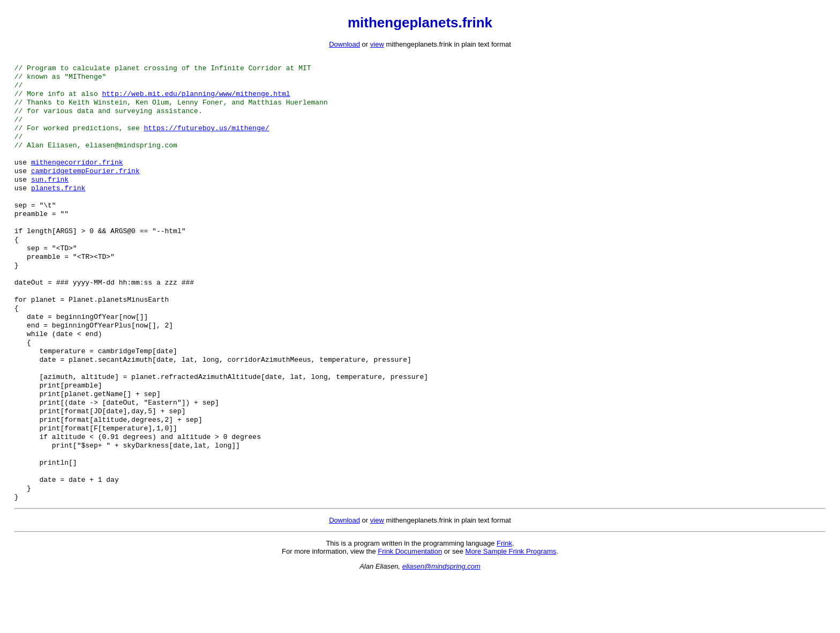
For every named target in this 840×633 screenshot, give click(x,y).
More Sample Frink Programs (511, 607)
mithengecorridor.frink (77, 176)
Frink (504, 599)
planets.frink (58, 205)
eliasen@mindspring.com (441, 622)
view (377, 44)
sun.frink (50, 195)
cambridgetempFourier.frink (85, 185)
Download (344, 44)
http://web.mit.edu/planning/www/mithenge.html (196, 99)
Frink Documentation (410, 607)
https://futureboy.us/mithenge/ (206, 137)
